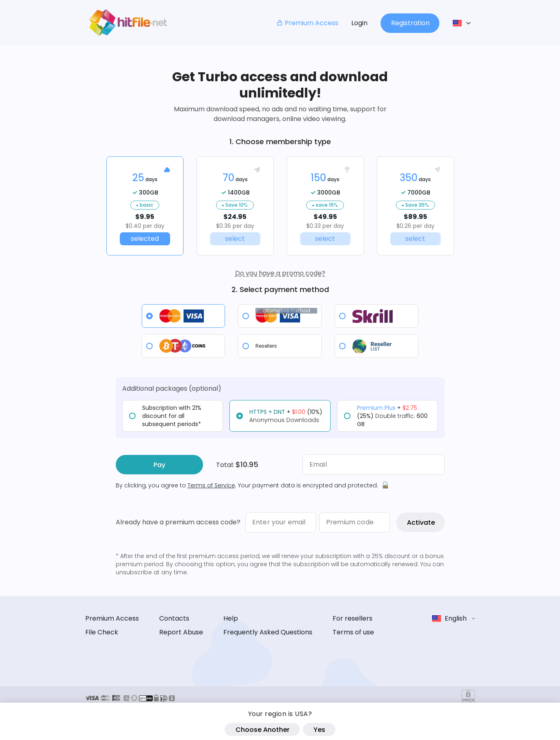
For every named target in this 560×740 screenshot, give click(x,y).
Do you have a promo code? (280, 273)
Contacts (174, 618)
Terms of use (353, 632)
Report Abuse (181, 632)
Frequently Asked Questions (268, 632)
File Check (102, 632)
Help (231, 618)
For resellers (352, 618)
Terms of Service (211, 485)
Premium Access (307, 23)
